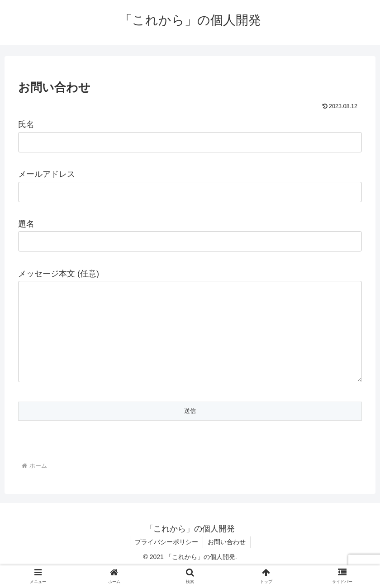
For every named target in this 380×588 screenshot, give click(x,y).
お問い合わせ (227, 560)
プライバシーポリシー (166, 560)
